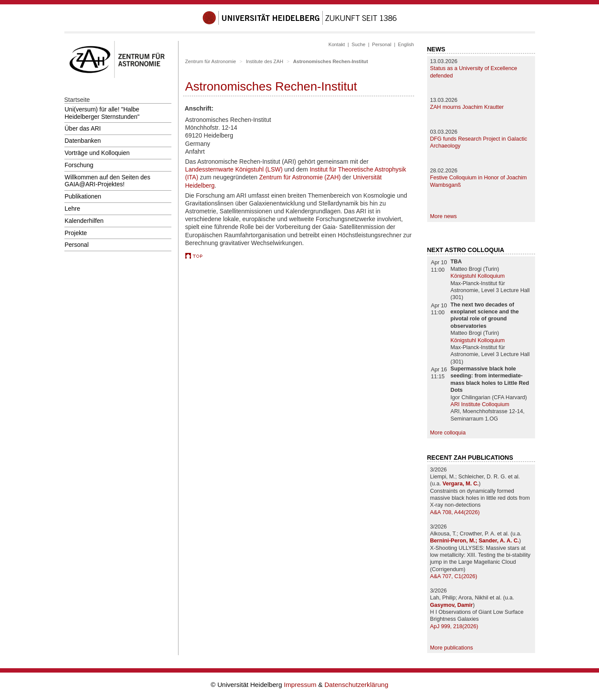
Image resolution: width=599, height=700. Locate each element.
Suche (358, 44)
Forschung (79, 165)
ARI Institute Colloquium (480, 404)
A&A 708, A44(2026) (455, 512)
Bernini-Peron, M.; (455, 541)
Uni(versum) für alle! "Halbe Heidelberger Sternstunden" (102, 113)
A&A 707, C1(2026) (454, 576)
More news (444, 216)
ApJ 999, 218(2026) (454, 626)
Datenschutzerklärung (356, 685)
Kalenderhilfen (84, 221)
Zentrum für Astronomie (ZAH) (300, 177)
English (406, 44)
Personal (77, 245)
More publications (452, 648)
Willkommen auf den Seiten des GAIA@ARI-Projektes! (108, 181)
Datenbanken (83, 141)
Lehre (73, 209)
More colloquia (448, 433)
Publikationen (83, 196)
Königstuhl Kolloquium (478, 276)
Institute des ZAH (264, 61)
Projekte (76, 233)
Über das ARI (83, 128)
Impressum (301, 685)
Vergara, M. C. (460, 484)
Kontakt (337, 44)
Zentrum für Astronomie (211, 61)
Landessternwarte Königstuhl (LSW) (234, 169)
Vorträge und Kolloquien (97, 153)
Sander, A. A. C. (499, 541)
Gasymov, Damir (452, 605)
